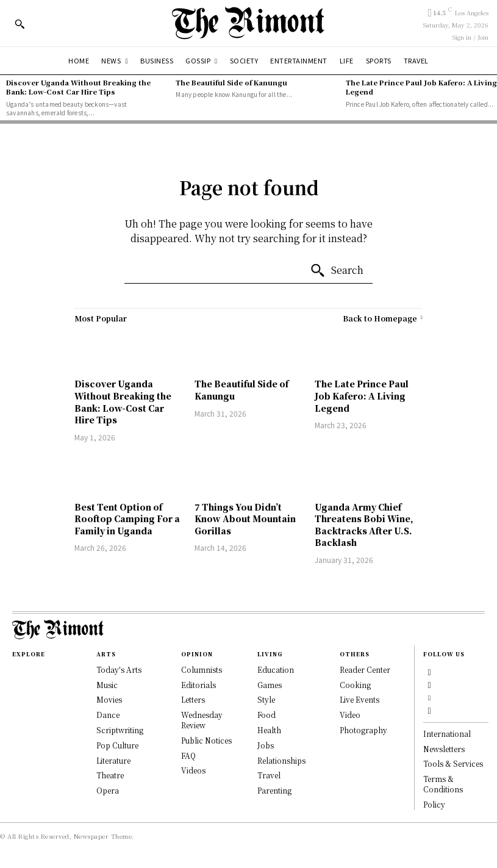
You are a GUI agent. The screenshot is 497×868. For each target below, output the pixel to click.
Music (107, 685)
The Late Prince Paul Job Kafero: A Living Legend (421, 87)
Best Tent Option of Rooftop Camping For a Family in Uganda (127, 519)
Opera (108, 790)
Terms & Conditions (443, 784)
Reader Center (365, 669)
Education (276, 669)
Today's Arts (119, 669)
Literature (113, 760)
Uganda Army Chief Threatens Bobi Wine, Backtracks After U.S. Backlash (364, 525)
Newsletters (444, 749)
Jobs (266, 745)
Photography (363, 730)
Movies (109, 699)
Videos (193, 770)
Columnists (202, 669)
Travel (269, 775)
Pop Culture (117, 745)
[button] (20, 24)
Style (266, 699)
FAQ (188, 755)
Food (266, 715)
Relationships (281, 760)
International (447, 733)
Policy (434, 804)
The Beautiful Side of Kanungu (231, 82)
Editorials (198, 685)
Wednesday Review (202, 720)
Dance (108, 715)
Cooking (355, 685)
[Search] (337, 271)
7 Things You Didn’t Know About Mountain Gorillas (245, 519)
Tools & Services (453, 764)
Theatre (110, 775)
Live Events (359, 699)
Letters (193, 699)
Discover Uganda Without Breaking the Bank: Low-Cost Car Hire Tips (78, 87)
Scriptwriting (120, 730)
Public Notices (206, 740)
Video (350, 715)
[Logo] (248, 23)
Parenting (274, 790)
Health (269, 730)
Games (270, 685)
